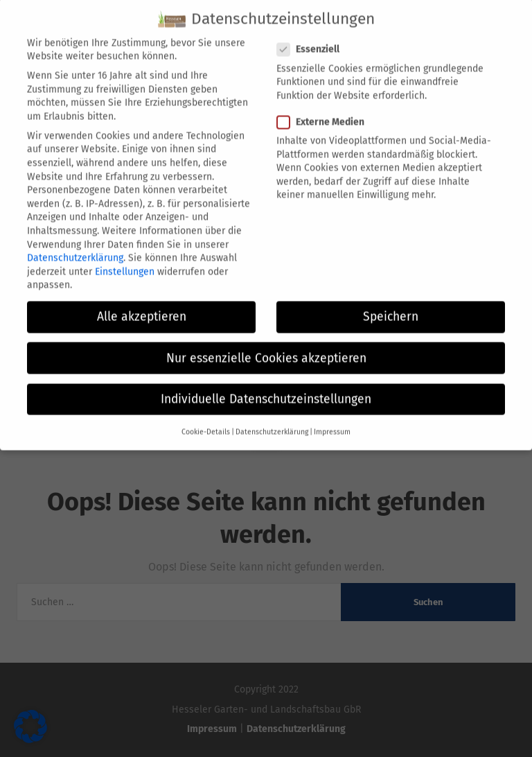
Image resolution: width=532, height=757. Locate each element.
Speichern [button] (391, 301)
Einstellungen (125, 255)
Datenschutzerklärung (75, 242)
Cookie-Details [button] (206, 416)
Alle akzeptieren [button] (142, 301)
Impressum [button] (332, 416)
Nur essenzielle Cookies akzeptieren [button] (266, 342)
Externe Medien (325, 106)
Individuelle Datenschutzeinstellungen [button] (266, 383)
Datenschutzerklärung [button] (272, 416)
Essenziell (312, 33)
